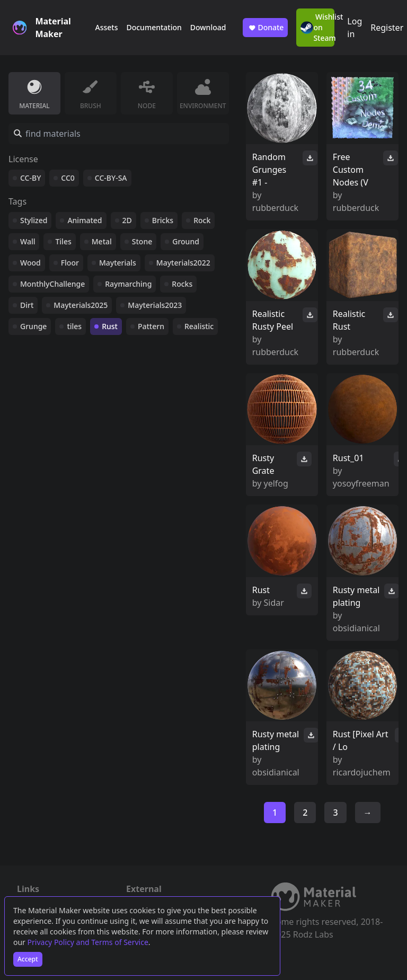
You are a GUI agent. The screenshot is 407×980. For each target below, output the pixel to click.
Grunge (33, 326)
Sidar (274, 603)
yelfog (276, 483)
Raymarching (128, 284)
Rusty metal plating (356, 596)
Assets (106, 27)
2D (127, 220)
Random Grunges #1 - (269, 170)
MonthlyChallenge (52, 284)
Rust (110, 326)
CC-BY (30, 178)
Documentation (154, 27)
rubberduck (275, 208)
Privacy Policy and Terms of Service (88, 942)
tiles (74, 326)
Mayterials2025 (81, 305)
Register (387, 28)
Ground (186, 241)
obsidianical (356, 628)
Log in (355, 28)
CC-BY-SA (111, 178)
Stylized (34, 220)
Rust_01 (348, 458)
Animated (85, 220)
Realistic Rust (349, 320)
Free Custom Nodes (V (351, 170)
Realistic (199, 326)
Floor (70, 263)
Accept (28, 959)
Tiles (63, 241)
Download (208, 27)
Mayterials (118, 263)
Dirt (27, 305)
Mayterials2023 (155, 305)
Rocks (182, 284)
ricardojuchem (362, 772)
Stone (142, 241)
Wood (30, 263)
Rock (202, 220)
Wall (28, 241)
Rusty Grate (263, 464)
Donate (265, 28)
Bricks (163, 220)
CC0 (68, 178)
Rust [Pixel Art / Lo (361, 740)
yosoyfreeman (361, 483)
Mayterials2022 (183, 263)
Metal (102, 241)
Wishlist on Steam (317, 27)
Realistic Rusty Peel (273, 320)
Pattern (151, 326)
